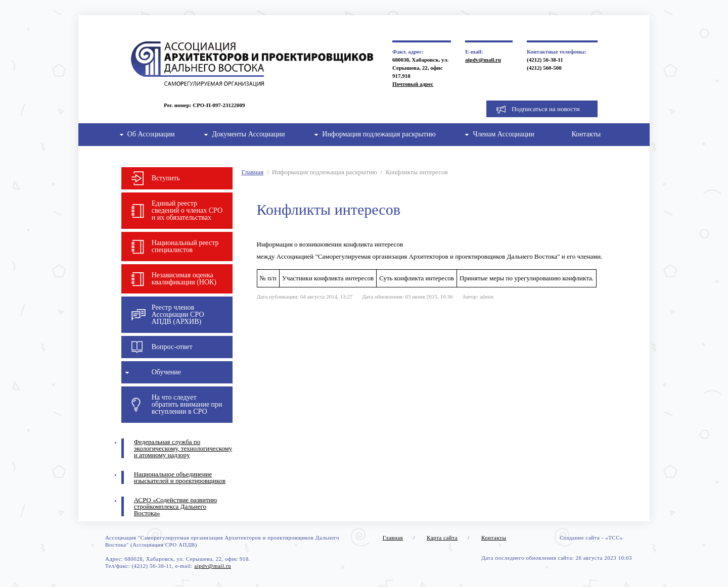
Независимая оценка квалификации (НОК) (184, 279)
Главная (253, 172)
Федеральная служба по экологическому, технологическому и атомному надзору (183, 448)
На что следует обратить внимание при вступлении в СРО (187, 404)
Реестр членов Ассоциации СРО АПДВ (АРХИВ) (178, 314)
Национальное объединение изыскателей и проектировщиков (180, 477)
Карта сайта (442, 537)
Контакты (586, 134)
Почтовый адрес (413, 84)
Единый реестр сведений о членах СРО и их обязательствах (187, 210)
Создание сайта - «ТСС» (591, 537)
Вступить (166, 178)
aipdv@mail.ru (483, 60)
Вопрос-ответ (172, 347)
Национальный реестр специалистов (185, 246)
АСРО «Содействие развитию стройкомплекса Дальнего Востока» (176, 506)
